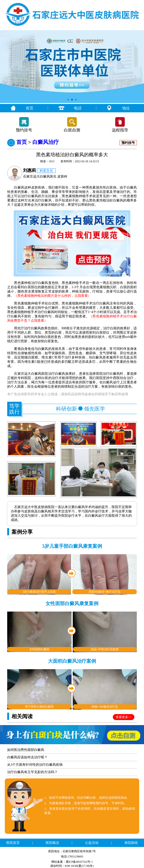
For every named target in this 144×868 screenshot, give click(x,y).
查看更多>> (124, 717)
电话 (78, 108)
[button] (68, 100)
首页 (30, 108)
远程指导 (120, 130)
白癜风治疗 (46, 142)
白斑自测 (72, 130)
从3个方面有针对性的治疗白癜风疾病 (35, 765)
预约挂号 (24, 130)
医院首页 (13, 843)
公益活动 (92, 843)
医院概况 (52, 843)
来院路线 (131, 843)
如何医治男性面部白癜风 (26, 750)
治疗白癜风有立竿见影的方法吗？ (32, 772)
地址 (126, 108)
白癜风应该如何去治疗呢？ (27, 757)
